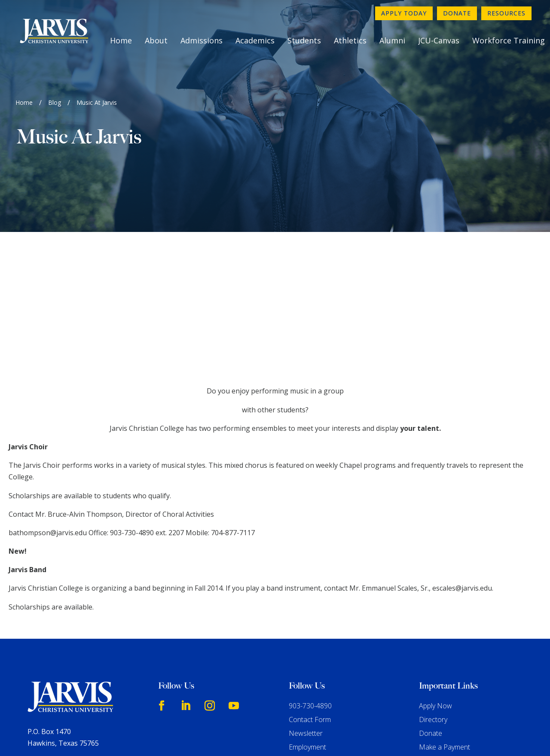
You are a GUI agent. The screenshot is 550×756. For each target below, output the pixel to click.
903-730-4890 (310, 578)
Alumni (392, 40)
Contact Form (310, 592)
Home (121, 40)
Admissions (202, 40)
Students (304, 40)
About (156, 40)
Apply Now (435, 578)
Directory (433, 592)
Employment (307, 619)
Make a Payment (445, 619)
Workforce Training (509, 40)
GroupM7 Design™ (363, 737)
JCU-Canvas (439, 40)
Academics (255, 40)
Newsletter (306, 606)
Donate (457, 13)
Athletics (350, 40)
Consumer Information (324, 633)
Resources (506, 13)
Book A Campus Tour (452, 633)
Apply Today (404, 13)
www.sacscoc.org (136, 715)
